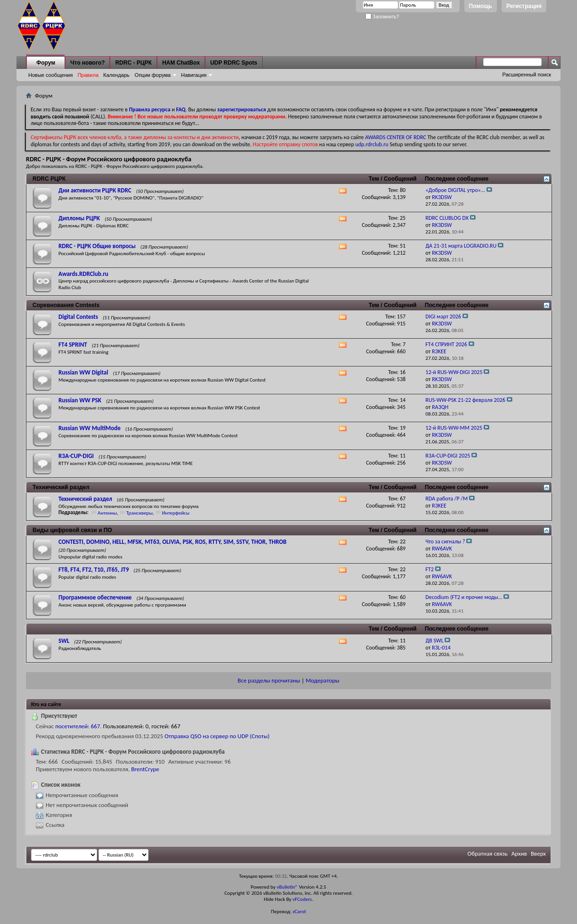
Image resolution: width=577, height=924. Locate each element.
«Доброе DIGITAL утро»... (455, 190)
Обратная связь (488, 853)
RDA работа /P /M (447, 499)
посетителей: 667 (78, 726)
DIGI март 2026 (444, 316)
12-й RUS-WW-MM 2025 (454, 428)
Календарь (116, 75)
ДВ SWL (435, 641)
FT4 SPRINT (73, 345)
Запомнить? (382, 17)
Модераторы (322, 680)
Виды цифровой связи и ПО (72, 530)
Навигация (194, 75)
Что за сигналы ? (445, 541)
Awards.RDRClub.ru (83, 274)
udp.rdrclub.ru (372, 144)
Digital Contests (78, 317)
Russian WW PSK (80, 400)
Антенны (107, 513)
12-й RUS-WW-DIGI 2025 (454, 372)
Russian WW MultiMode (90, 428)
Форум (46, 63)
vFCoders (302, 899)
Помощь (481, 6)
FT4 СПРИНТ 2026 (446, 344)
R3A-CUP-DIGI (76, 456)
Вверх (538, 853)
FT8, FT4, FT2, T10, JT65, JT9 (94, 570)
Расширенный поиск (527, 75)
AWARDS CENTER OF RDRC (396, 137)
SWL (64, 641)
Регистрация (524, 6)
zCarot (300, 912)
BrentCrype (145, 769)
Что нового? (87, 63)
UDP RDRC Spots (234, 63)
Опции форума (153, 75)
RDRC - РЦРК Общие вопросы (97, 246)
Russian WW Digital (83, 372)
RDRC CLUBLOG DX (447, 218)
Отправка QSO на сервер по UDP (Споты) (217, 736)
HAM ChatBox (181, 63)
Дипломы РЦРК (79, 218)
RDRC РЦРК (49, 179)
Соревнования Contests (66, 305)
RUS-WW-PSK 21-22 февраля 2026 (466, 400)
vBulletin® (287, 887)
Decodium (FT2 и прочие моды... (464, 597)
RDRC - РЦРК (133, 63)
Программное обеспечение (95, 597)
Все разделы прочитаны (269, 680)
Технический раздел (61, 487)
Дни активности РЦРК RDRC (95, 190)
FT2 (430, 569)
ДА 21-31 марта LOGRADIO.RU (461, 246)
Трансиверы (140, 513)
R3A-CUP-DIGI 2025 (448, 456)
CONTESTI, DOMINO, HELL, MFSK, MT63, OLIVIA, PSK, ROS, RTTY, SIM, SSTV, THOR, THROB (173, 542)
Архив (519, 853)
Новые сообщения (50, 75)
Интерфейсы (176, 513)
